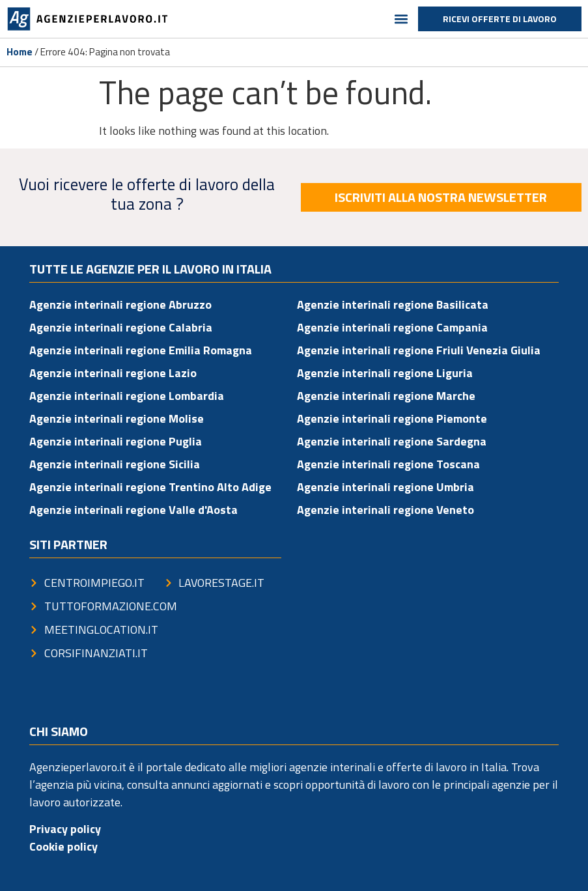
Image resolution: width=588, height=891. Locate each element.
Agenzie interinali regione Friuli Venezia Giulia (419, 350)
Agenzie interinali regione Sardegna (392, 441)
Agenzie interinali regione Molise (117, 418)
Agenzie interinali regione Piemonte (392, 418)
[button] (401, 19)
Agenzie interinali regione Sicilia (115, 464)
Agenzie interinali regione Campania (392, 327)
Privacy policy (65, 829)
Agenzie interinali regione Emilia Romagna (141, 350)
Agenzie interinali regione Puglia (116, 441)
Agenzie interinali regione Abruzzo (120, 304)
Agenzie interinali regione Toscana (388, 464)
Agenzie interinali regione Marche (386, 396)
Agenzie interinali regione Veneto (385, 510)
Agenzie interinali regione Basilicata (393, 304)
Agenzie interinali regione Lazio (113, 373)
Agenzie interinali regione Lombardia (127, 396)
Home (20, 52)
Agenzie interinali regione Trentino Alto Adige (150, 487)
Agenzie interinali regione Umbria (385, 487)
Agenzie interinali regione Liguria (385, 373)
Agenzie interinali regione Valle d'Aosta (133, 510)
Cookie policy (63, 846)
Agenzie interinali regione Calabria (121, 327)
